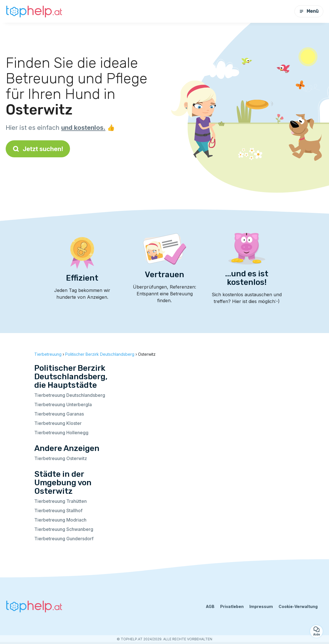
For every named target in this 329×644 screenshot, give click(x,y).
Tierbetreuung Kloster (58, 423)
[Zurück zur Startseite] (34, 11)
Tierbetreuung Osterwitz (61, 458)
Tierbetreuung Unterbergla (63, 404)
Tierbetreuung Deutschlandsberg (70, 395)
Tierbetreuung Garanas (59, 414)
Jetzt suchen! (38, 149)
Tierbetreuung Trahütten (61, 501)
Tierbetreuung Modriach (60, 520)
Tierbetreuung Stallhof (58, 510)
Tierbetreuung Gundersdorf (64, 539)
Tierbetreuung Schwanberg (64, 529)
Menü (309, 11)
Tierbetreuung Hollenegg (61, 433)
